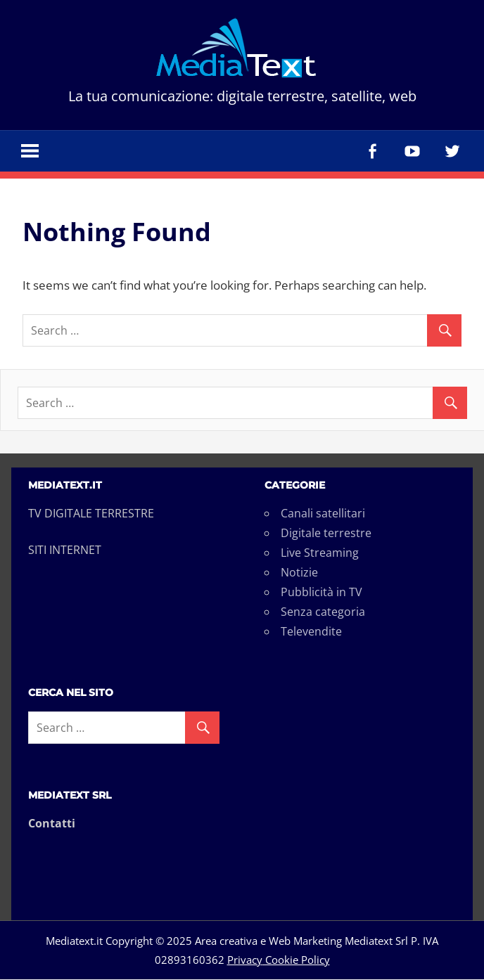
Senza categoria (323, 612)
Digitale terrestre (326, 534)
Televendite (311, 632)
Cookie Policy (296, 960)
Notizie (299, 573)
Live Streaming (320, 553)
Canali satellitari (323, 514)
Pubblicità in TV (321, 593)
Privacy (245, 960)
